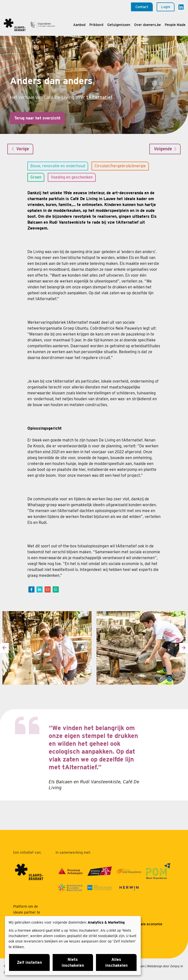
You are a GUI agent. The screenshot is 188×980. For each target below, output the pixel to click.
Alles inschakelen (116, 962)
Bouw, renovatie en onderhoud (58, 166)
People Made (175, 25)
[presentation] (4, 648)
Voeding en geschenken (72, 177)
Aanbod (79, 25)
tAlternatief (100, 97)
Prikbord (96, 25)
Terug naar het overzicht (37, 118)
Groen (36, 177)
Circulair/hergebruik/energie (120, 166)
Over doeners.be (147, 25)
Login (166, 7)
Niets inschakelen (73, 962)
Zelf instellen (29, 962)
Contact (142, 7)
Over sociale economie (144, 924)
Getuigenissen (119, 25)
